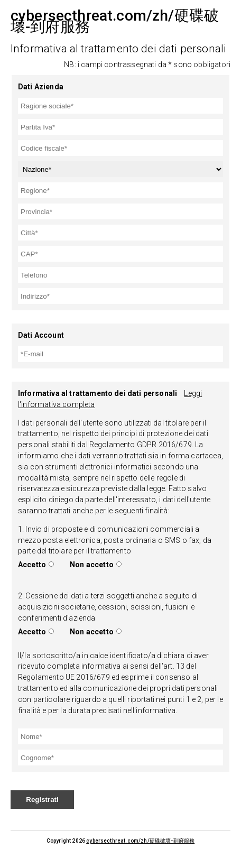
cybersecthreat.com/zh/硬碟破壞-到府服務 (140, 841)
